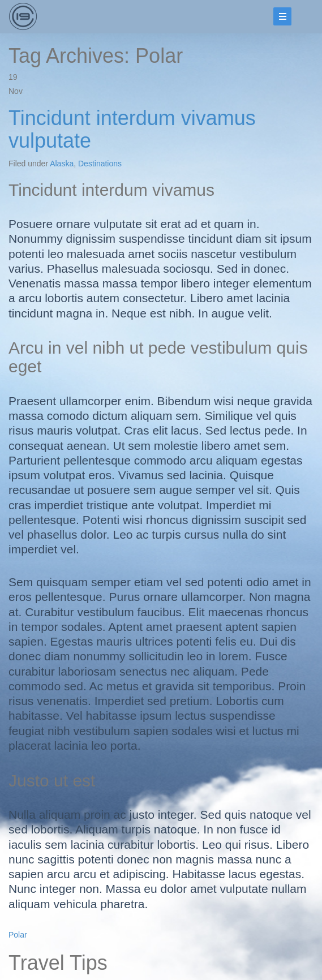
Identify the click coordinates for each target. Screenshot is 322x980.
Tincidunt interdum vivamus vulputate (132, 129)
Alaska (62, 164)
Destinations (100, 164)
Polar (18, 935)
